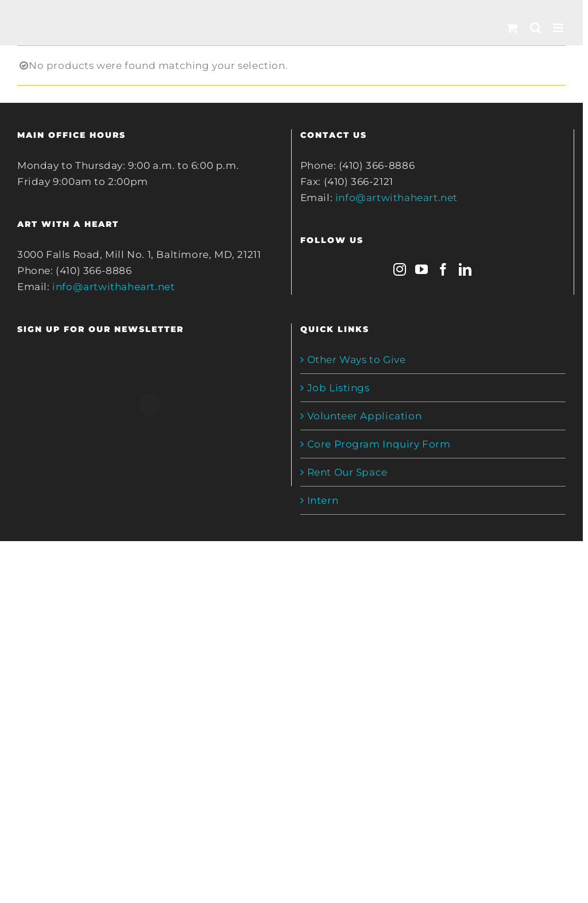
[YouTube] (422, 269)
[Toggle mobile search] (536, 28)
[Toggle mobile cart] (512, 28)
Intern (323, 500)
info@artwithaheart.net (113, 287)
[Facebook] (444, 269)
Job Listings (339, 388)
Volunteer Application (365, 416)
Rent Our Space (347, 472)
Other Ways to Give (357, 360)
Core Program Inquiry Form (379, 444)
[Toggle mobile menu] (559, 28)
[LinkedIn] (465, 269)
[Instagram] (400, 269)
